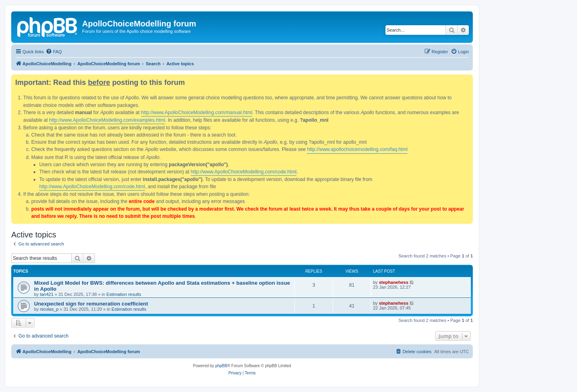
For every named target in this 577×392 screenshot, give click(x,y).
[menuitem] (54, 52)
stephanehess (394, 282)
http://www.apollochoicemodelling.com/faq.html (357, 149)
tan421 (47, 294)
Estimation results (124, 294)
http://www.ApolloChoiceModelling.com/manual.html (197, 113)
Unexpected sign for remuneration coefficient (91, 304)
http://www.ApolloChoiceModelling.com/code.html (244, 172)
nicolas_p (49, 309)
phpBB (221, 366)
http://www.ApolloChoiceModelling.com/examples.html (107, 120)
